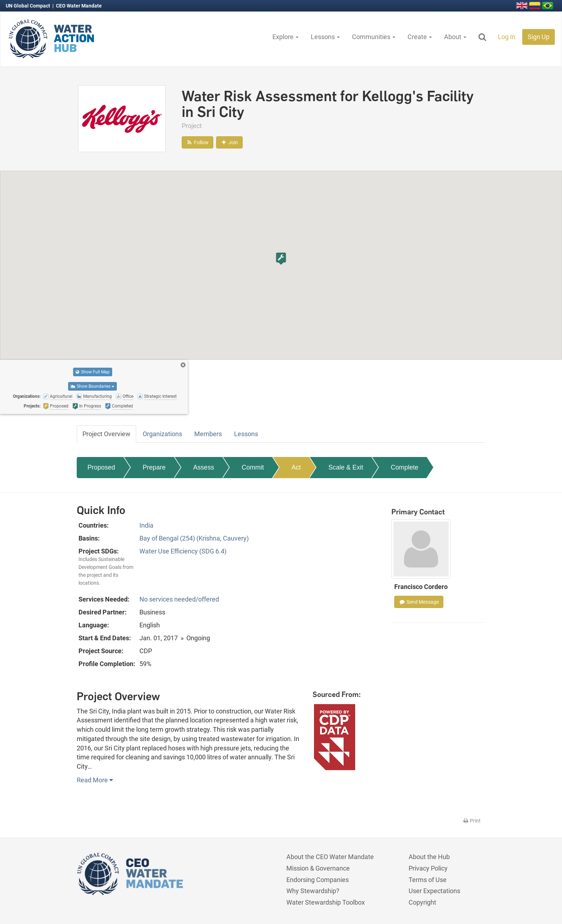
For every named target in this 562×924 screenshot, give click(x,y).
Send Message (419, 602)
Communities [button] (374, 37)
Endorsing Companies (318, 880)
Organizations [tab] (162, 434)
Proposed (101, 467)
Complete (404, 467)
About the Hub (429, 857)
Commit (253, 467)
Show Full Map (93, 372)
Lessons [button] (325, 37)
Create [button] (420, 37)
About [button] (455, 37)
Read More (95, 780)
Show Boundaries (92, 386)
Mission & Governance (318, 868)
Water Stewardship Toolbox (326, 902)
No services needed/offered (179, 599)
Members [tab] (208, 434)
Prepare (154, 467)
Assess (204, 467)
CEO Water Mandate (79, 6)
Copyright (422, 902)
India (146, 525)
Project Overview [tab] (106, 434)
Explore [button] (285, 37)
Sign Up (539, 37)
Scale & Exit (346, 467)
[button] (281, 258)
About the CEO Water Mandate (330, 857)
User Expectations (434, 891)
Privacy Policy (428, 868)
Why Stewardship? (313, 891)
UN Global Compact (28, 6)
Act (296, 467)
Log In (507, 37)
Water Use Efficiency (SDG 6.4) (183, 551)
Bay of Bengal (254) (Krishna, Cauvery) (194, 538)
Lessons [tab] (246, 434)
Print (471, 821)
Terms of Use (428, 880)
